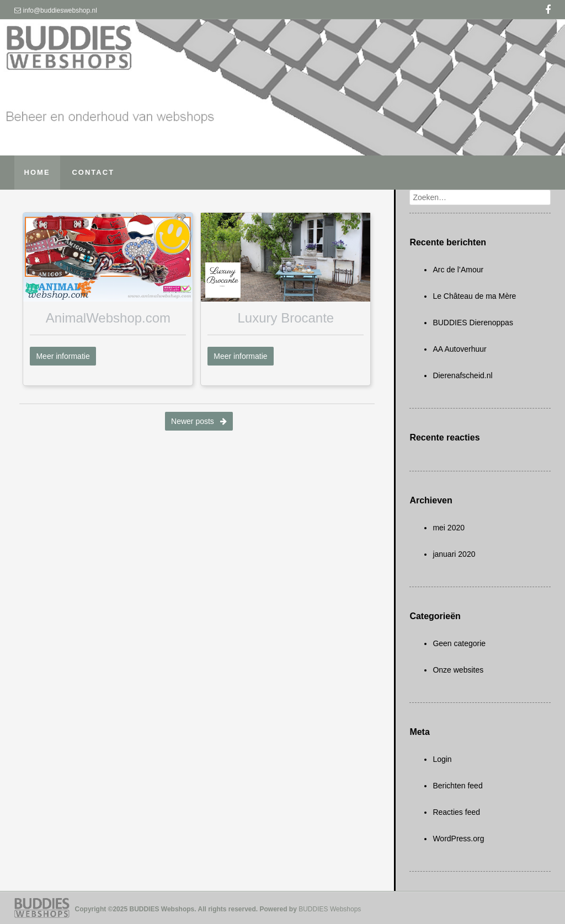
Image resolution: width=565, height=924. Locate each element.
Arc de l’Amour (458, 270)
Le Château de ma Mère (474, 296)
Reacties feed (456, 812)
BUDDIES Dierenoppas (473, 323)
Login (442, 759)
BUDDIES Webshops (330, 909)
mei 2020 (449, 528)
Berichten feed (457, 786)
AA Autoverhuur (459, 349)
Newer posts (199, 421)
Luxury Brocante (286, 318)
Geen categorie (459, 643)
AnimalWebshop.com (108, 318)
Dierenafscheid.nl (462, 375)
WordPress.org (458, 839)
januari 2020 (454, 554)
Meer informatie (63, 356)
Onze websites (458, 670)
